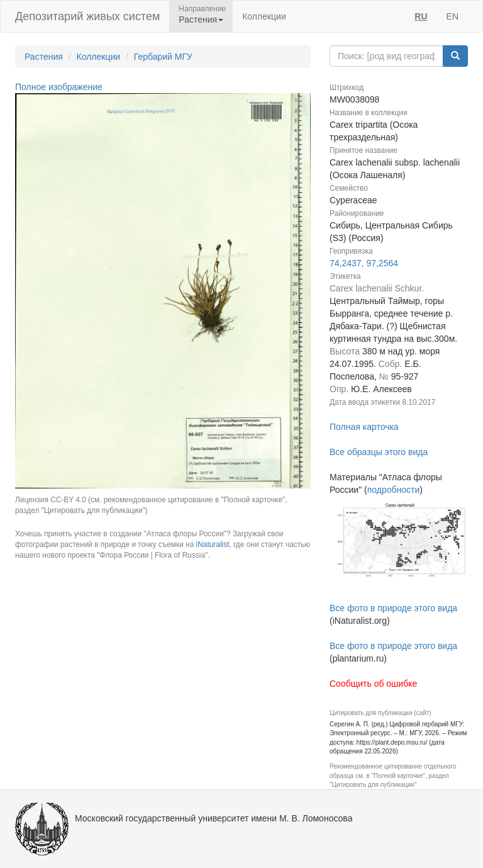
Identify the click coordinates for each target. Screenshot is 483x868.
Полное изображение (59, 87)
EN (452, 16)
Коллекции (264, 16)
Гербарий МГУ (163, 57)
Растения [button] (201, 20)
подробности (394, 490)
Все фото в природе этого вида (393, 608)
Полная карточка (364, 427)
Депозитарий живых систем (87, 16)
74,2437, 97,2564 (364, 263)
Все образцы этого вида (379, 452)
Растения (44, 57)
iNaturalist (213, 544)
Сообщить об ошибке (373, 684)
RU (421, 16)
